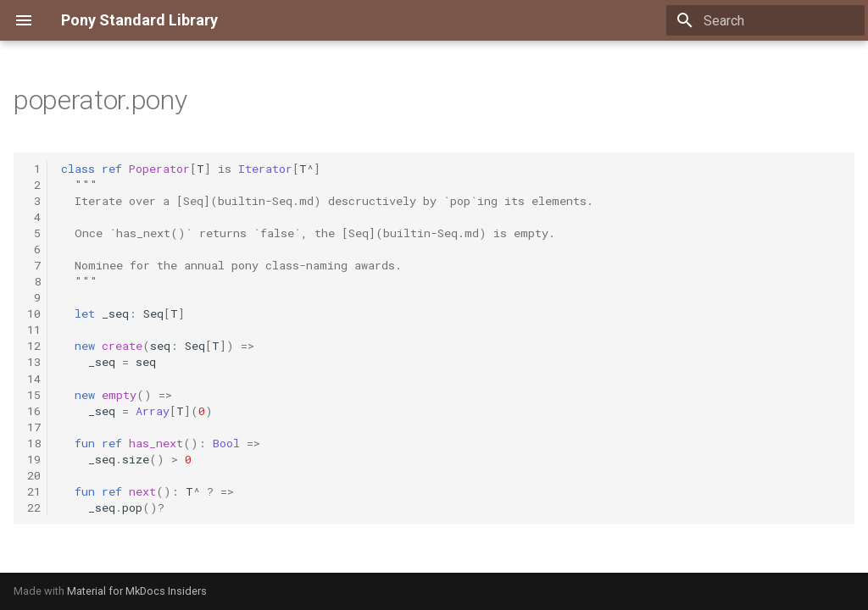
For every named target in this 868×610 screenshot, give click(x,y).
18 (34, 443)
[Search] (765, 20)
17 (34, 427)
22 (34, 507)
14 (34, 379)
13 (34, 362)
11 (34, 330)
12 (34, 346)
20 (34, 475)
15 (34, 395)
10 (34, 313)
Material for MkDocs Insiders (137, 591)
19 (34, 459)
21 (34, 491)
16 (34, 411)
